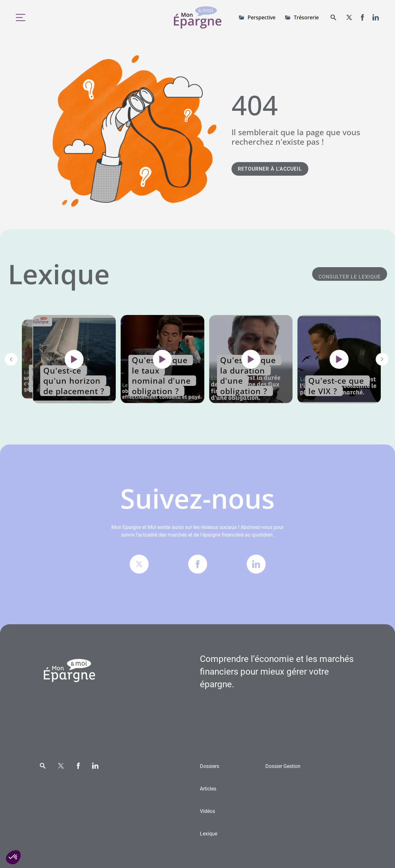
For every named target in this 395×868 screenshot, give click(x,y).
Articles (208, 789)
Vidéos (207, 811)
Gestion (283, 766)
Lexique (209, 834)
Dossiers (210, 766)
